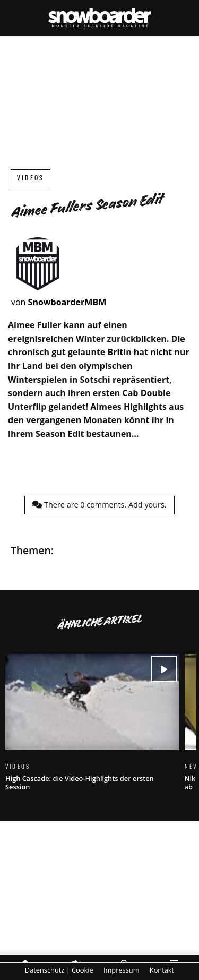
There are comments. (99, 505)
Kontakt (162, 970)
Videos (31, 178)
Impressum (122, 970)
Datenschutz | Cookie (59, 970)
